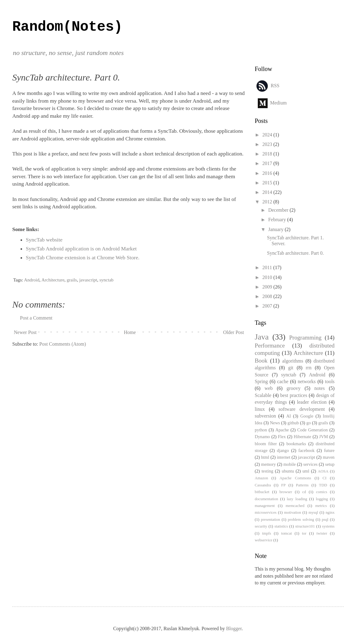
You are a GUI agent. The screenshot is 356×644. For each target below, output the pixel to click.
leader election (312, 402)
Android (32, 280)
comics (322, 492)
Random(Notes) (67, 27)
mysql (313, 512)
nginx (330, 512)
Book (261, 361)
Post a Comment (36, 318)
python (261, 430)
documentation (266, 499)
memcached (295, 506)
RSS (275, 85)
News (275, 423)
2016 (268, 173)
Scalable (263, 395)
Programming (305, 338)
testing (267, 471)
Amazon (261, 478)
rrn (309, 368)
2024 (268, 135)
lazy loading (297, 499)
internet (284, 457)
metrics (321, 506)
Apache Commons (295, 478)
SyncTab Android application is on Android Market (81, 249)
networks (307, 381)
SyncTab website (44, 240)
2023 (268, 144)
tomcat (286, 533)
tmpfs (267, 533)
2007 (268, 306)
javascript (88, 280)
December (279, 210)
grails (72, 280)
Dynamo (262, 437)
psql (325, 520)
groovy (294, 388)
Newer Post (25, 332)
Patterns (302, 485)
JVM (324, 437)
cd (304, 492)
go (308, 423)
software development (302, 409)
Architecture (53, 280)
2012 (268, 202)
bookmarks (296, 444)
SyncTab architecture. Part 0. (295, 253)
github (293, 423)
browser (286, 492)
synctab (106, 280)
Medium (278, 102)
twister (322, 533)
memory (269, 464)
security (261, 526)
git (291, 368)
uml (306, 471)
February (278, 220)
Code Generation (312, 430)
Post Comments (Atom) (63, 344)
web (269, 388)
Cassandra (263, 485)
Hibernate (302, 437)
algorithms (292, 361)
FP (283, 485)
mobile (290, 464)
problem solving (301, 520)
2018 (268, 154)
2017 (268, 163)
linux (260, 409)
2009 (268, 287)
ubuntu (288, 471)
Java (262, 337)
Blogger (234, 628)
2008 (268, 296)
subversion (265, 416)
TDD (323, 485)
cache (283, 381)
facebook (306, 450)
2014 (268, 192)
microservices (266, 512)
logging (322, 499)
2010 (268, 277)
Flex (282, 437)
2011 (268, 267)
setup (330, 464)
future (329, 450)
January (277, 229)
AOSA (323, 471)
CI (325, 478)
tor (304, 533)
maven (329, 457)
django (283, 450)
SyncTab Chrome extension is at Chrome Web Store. (83, 257)
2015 (268, 183)
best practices (294, 395)
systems (328, 526)
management (265, 506)
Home (130, 332)
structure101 (305, 526)
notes (319, 388)
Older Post (234, 332)
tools (330, 381)
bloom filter (266, 444)
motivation (292, 512)
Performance (270, 346)
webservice (264, 540)
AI (289, 416)
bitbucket (262, 492)
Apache (282, 430)
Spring (261, 381)
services (310, 464)
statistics (281, 526)
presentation (271, 520)
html (265, 457)
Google (307, 416)
